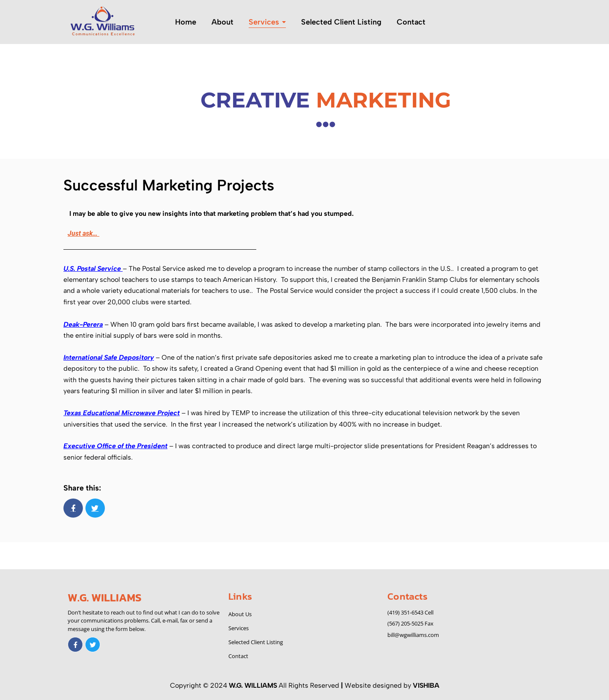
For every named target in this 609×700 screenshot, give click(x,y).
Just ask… (84, 233)
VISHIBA (426, 685)
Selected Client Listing (256, 642)
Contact (238, 656)
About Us (240, 614)
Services (239, 628)
